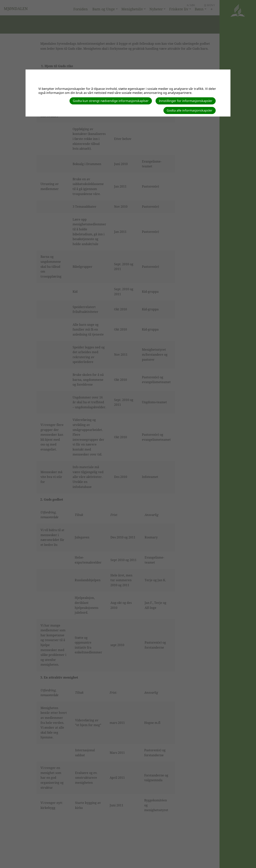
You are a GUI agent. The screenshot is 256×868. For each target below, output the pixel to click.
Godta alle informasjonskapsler (190, 110)
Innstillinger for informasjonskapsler (186, 101)
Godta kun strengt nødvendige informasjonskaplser (111, 101)
